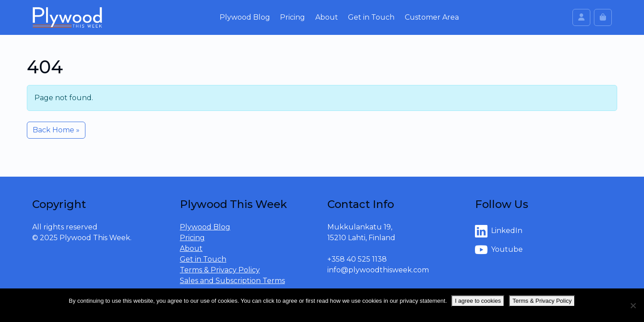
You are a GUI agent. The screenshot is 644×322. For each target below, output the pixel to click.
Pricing (292, 17)
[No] (633, 305)
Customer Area (432, 17)
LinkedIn (499, 231)
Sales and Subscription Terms (232, 281)
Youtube (499, 250)
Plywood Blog (245, 17)
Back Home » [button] (56, 130)
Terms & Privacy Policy (220, 270)
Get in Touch (371, 17)
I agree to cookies (478, 301)
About (327, 17)
